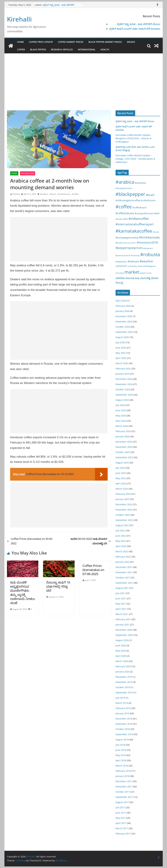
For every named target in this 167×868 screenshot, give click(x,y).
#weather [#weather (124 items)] (147, 261)
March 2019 (122, 703)
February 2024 (123, 431)
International (87, 49)
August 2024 (122, 400)
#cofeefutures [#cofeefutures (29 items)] (148, 200)
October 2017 (123, 792)
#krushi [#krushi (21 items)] (119, 243)
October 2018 (123, 729)
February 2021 (123, 619)
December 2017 (124, 781)
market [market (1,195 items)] (132, 272)
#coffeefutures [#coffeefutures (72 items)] (125, 213)
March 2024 (122, 426)
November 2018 (124, 724)
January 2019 (122, 713)
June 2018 (121, 750)
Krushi (131, 42)
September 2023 (124, 457)
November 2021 (124, 572)
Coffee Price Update (41, 42)
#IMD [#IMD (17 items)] (125, 219)
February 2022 (123, 557)
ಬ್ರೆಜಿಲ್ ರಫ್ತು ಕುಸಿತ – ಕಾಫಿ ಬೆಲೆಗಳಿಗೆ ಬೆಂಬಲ (139, 24)
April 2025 (121, 358)
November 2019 (124, 682)
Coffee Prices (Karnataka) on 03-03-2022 (30, 541)
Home (20, 42)
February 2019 (123, 708)
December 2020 (124, 630)
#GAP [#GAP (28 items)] (157, 213)
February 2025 (123, 369)
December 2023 (124, 442)
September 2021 (124, 583)
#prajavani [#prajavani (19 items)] (148, 248)
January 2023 (122, 499)
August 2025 (122, 337)
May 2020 (121, 651)
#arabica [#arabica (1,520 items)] (125, 182)
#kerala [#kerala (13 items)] (156, 232)
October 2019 (123, 687)
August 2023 (122, 463)
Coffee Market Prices (71, 42)
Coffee (21, 49)
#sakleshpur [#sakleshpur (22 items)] (121, 262)
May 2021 (121, 604)
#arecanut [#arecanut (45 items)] (140, 183)
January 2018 (122, 776)
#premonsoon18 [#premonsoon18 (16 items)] (123, 255)
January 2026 (122, 311)
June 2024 (121, 410)
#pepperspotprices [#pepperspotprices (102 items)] (129, 248)
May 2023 (121, 478)
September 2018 (124, 734)
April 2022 (121, 546)
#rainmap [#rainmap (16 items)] (135, 255)
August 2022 (122, 525)
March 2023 (122, 489)
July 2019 (120, 698)
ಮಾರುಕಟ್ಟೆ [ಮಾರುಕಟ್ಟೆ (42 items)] (145, 278)
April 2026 (121, 301)
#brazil (53, 194)
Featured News (28, 173)
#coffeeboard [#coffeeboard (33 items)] (139, 207)
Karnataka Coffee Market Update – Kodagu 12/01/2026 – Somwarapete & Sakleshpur (135, 159)
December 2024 (124, 379)
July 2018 (120, 745)
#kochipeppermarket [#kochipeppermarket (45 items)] (127, 238)
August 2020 (122, 640)
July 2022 (120, 531)
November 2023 (124, 447)
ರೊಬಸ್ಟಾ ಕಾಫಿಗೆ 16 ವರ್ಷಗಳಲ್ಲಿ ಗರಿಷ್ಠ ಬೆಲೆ (58, 586)
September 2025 (124, 332)
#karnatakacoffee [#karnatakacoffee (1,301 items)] (134, 231)
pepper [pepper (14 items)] (143, 273)
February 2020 (123, 666)
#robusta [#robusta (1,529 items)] (150, 254)
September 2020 (124, 635)
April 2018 (121, 760)
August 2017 (122, 802)
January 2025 (122, 374)
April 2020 (121, 656)
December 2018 (124, 719)
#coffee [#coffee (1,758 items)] (124, 207)
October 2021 (123, 578)
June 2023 (121, 473)
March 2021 (122, 614)
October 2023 (123, 452)
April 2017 (121, 823)
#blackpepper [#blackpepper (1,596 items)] (130, 194)
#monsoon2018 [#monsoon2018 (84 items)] (147, 242)
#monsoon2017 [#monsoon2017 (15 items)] (130, 243)
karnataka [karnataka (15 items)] (120, 273)
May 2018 (121, 755)
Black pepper (38, 49)
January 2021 (122, 625)
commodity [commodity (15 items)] (132, 266)
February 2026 (123, 306)
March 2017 (122, 828)
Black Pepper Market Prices (105, 42)
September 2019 (124, 692)
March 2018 (122, 766)
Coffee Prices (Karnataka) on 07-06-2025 (93, 570)
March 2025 (122, 363)
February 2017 (123, 834)
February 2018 (123, 771)
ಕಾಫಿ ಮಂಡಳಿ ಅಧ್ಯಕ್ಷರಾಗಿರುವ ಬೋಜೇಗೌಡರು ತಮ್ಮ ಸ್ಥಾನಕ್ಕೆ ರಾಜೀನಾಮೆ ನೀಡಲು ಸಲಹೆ (23, 593)
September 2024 (124, 395)
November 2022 (124, 510)
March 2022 (122, 551)
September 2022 (124, 520)
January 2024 (122, 436)
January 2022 (122, 562)
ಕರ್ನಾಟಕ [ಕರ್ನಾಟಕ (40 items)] (130, 278)
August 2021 (122, 588)
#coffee (75, 194)
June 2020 (121, 645)
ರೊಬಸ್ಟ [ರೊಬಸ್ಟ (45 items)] (119, 282)
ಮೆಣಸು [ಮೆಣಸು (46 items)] (155, 278)
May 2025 (121, 353)
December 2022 (124, 504)
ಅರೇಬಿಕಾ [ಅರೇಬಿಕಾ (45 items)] (120, 278)
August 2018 (122, 740)
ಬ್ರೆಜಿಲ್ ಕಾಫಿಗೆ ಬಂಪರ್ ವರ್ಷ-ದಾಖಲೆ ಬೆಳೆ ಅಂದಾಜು (135, 29)
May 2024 (121, 416)
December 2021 (124, 567)
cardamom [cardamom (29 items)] (121, 266)
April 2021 (121, 609)
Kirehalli (19, 19)
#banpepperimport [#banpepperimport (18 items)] (124, 188)
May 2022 (121, 541)
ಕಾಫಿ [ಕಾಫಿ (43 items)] (137, 278)
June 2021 (121, 598)
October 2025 (123, 327)
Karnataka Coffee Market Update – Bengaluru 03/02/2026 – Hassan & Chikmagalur (134, 138)
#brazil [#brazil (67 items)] (150, 195)
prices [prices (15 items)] (149, 273)
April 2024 (121, 421)
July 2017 (120, 807)
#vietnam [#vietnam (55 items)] (133, 261)
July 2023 (120, 468)
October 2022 (123, 515)
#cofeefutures (64, 194)
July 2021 (120, 593)
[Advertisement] (84, 87)
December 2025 (124, 316)
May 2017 (121, 818)
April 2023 (121, 483)
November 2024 (124, 384)
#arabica (44, 194)
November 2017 (124, 787)
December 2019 (124, 677)
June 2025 (121, 348)
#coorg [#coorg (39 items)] (139, 213)
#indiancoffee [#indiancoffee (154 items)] (139, 219)
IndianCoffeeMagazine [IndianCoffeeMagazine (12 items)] (147, 266)
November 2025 (124, 322)
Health (105, 49)
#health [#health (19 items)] (119, 219)
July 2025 (120, 342)
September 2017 (124, 797)
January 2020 (122, 672)
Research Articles (62, 49)
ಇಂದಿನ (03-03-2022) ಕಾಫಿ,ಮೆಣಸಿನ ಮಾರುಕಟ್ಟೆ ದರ (91, 541)
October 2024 (123, 389)
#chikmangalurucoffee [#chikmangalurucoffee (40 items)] (128, 200)
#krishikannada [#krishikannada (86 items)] (149, 237)
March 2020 (122, 661)
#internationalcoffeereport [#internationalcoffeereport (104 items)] (135, 224)
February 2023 (123, 494)
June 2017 (121, 813)
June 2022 (121, 536)
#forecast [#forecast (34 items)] (148, 213)
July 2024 (120, 405)
